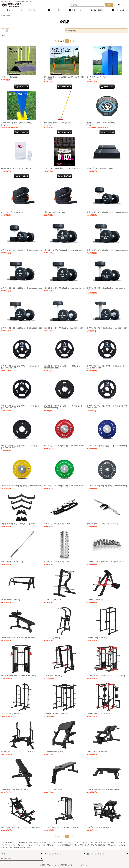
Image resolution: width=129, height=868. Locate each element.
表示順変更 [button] (71, 31)
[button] (11, 10)
